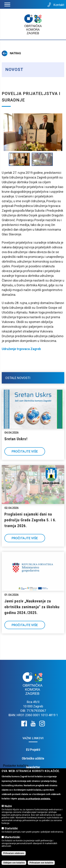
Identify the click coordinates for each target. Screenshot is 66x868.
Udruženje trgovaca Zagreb (21, 349)
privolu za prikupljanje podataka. (34, 799)
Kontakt (56, 5)
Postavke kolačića (16, 766)
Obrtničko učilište (33, 758)
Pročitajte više (25, 451)
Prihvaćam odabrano (14, 853)
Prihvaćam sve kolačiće (41, 863)
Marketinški (12, 837)
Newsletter (33, 767)
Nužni (8, 806)
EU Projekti (33, 750)
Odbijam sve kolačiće (14, 863)
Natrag (11, 53)
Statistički (11, 828)
